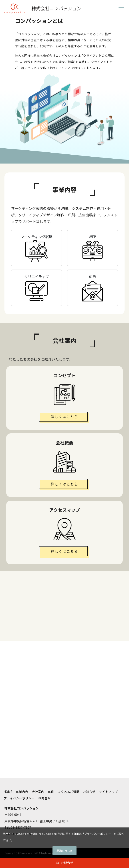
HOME (8, 792)
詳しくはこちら (64, 417)
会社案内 (38, 792)
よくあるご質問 (69, 792)
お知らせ (89, 792)
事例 (51, 792)
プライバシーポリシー (19, 798)
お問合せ (67, 863)
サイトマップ (108, 792)
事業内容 (22, 792)
